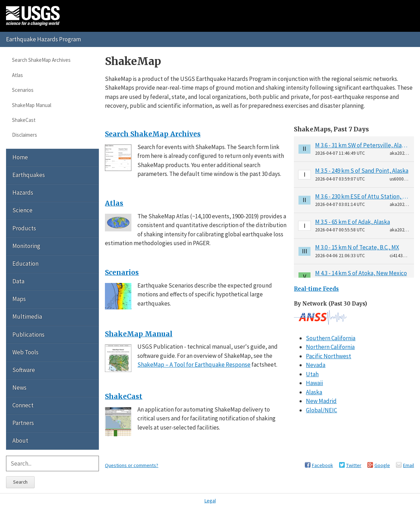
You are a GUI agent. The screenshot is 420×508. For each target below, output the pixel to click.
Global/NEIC (321, 410)
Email (409, 465)
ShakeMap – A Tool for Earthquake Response (194, 365)
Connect (23, 405)
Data (18, 281)
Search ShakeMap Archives (41, 60)
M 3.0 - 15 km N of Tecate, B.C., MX (357, 247)
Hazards (23, 193)
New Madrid (321, 401)
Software (24, 370)
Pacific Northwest (329, 356)
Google (382, 465)
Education (25, 264)
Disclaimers (25, 135)
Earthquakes (29, 175)
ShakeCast (24, 120)
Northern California (330, 347)
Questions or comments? (132, 465)
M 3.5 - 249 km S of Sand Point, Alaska (362, 171)
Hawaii (314, 383)
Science (22, 210)
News (19, 388)
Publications (28, 335)
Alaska (314, 392)
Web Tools (25, 352)
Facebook (323, 465)
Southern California (331, 338)
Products (24, 228)
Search (20, 482)
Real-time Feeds (316, 289)
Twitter (354, 465)
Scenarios (23, 90)
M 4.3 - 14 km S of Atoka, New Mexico (361, 273)
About (20, 441)
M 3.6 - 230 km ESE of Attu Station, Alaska (362, 196)
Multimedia (27, 317)
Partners (23, 423)
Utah (312, 374)
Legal (210, 501)
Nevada (316, 365)
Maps (19, 299)
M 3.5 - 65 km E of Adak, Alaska (353, 222)
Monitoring (26, 246)
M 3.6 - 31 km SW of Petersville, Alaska (362, 145)
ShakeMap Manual (32, 105)
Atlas (17, 75)
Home (20, 157)
